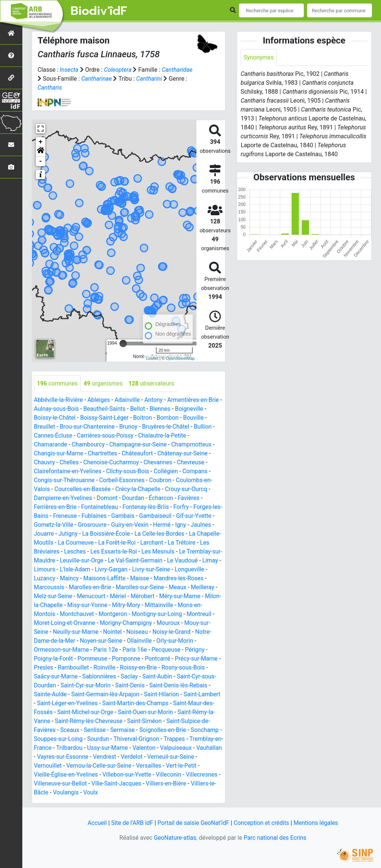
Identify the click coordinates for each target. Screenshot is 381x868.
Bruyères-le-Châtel (168, 427)
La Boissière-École (107, 534)
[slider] (123, 343)
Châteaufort (139, 454)
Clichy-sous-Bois (129, 472)
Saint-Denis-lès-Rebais (180, 686)
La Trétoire (208, 543)
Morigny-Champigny (157, 623)
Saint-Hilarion (163, 695)
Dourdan (134, 498)
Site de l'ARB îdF (131, 823)
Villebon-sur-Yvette (128, 775)
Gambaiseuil (166, 516)
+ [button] (41, 142)
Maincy (107, 579)
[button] (41, 152)
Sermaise (124, 730)
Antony (155, 400)
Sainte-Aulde (51, 695)
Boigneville (194, 409)
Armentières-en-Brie (195, 400)
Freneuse (75, 516)
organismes (104, 383)
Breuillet (45, 427)
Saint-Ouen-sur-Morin (147, 712)
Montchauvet (102, 614)
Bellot (142, 409)
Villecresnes (204, 775)
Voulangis (66, 793)
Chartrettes (103, 454)
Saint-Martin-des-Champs (137, 704)
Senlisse (96, 730)
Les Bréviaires (55, 552)
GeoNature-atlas (175, 838)
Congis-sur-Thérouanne (65, 480)
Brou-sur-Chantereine (88, 427)
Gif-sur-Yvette (205, 516)
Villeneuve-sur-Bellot (64, 784)
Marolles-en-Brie (121, 588)
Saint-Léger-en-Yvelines (68, 704)
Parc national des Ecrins (275, 838)
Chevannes (160, 463)
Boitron (144, 418)
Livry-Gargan (161, 570)
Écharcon (163, 498)
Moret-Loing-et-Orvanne (95, 623)
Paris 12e (107, 650)
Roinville (109, 668)
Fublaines (104, 516)
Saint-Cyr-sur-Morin (87, 686)
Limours (93, 570)
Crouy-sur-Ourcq (188, 489)
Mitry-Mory (165, 605)
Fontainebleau (101, 507)
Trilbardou (78, 748)
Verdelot (161, 757)
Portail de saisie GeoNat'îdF (193, 823)
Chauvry (45, 463)
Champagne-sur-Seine (140, 445)
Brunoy (130, 427)
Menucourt (120, 596)
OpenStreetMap (180, 358)
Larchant (178, 543)
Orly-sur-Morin (193, 641)
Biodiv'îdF (99, 11)
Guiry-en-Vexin (134, 525)
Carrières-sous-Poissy (106, 436)
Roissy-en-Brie (143, 668)
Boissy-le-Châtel (55, 418)
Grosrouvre (96, 525)
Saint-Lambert (204, 695)
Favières (191, 498)
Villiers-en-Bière (171, 784)
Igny (186, 525)
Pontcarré (159, 659)
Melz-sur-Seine (82, 596)
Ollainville (157, 641)
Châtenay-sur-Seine (185, 454)
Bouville (196, 418)
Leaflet (152, 358)
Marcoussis (79, 588)
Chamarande (51, 445)
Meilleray (46, 596)
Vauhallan (47, 757)
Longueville (52, 579)
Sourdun (102, 739)
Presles (47, 668)
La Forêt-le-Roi (143, 543)
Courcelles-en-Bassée (83, 489)
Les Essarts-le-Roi (129, 552)
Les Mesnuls (174, 552)
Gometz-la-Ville (57, 525)
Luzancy (82, 579)
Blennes (165, 409)
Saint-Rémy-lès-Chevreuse (89, 721)
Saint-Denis (132, 686)
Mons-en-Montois (57, 614)
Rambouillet (77, 668)
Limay (70, 570)
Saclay (131, 677)
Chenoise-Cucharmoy (112, 463)
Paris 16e (136, 650)
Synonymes (259, 57)
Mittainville (199, 605)
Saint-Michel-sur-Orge (86, 712)
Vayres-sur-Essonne (91, 757)
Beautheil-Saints (108, 409)
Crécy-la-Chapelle (139, 489)
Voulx (91, 793)
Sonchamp (207, 730)
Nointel (140, 632)
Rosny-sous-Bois (188, 668)
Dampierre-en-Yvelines (63, 498)
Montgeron (139, 614)
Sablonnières (100, 677)
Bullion (205, 427)
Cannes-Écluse (53, 436)
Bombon (169, 418)
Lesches (89, 552)
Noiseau (165, 632)
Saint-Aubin (159, 677)
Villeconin (171, 775)
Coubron (162, 480)
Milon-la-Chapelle (78, 605)
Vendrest (133, 757)
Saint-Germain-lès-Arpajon (106, 695)
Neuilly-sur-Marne (103, 632)
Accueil (96, 823)
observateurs (153, 383)
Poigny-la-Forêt (54, 659)
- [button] (41, 161)
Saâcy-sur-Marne (56, 677)
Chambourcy (89, 445)
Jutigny (68, 534)
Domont (108, 498)
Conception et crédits (262, 823)
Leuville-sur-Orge (119, 561)
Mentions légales (317, 823)
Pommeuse (93, 659)
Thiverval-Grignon (141, 739)
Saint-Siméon (146, 721)
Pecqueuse (168, 650)
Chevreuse (193, 463)
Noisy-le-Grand (200, 632)
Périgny (197, 650)
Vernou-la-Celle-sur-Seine (119, 766)
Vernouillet (67, 766)
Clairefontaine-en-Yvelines (68, 472)
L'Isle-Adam (124, 570)
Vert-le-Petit (202, 766)
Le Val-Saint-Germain (173, 561)
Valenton (153, 748)
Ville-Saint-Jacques (121, 784)
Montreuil (47, 623)
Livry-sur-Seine (201, 570)
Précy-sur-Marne (198, 659)
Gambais (133, 516)
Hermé (167, 525)
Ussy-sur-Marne (116, 748)
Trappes (179, 739)
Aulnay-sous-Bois (60, 409)
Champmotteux (194, 445)
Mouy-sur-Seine (54, 632)
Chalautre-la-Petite (164, 436)
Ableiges (100, 400)
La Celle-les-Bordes (161, 534)
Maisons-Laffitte (143, 579)
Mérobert (172, 596)
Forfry (183, 507)
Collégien (168, 472)
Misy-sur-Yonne (126, 605)
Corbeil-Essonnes (123, 480)
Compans (197, 472)
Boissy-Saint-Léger (105, 418)
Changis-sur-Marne (59, 454)
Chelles (70, 463)
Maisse (179, 579)
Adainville (129, 400)
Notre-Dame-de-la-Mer (63, 641)
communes (57, 383)
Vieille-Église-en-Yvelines (66, 775)
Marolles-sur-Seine (172, 588)
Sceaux (70, 730)
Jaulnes (206, 525)
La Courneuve (101, 543)
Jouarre (44, 534)
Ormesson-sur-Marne (62, 650)
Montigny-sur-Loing (183, 614)
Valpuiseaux (186, 748)
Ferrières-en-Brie (55, 507)
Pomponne (127, 659)
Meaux (210, 588)
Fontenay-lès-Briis (147, 507)
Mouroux (200, 623)
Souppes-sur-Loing (62, 739)
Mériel (147, 596)
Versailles (169, 766)
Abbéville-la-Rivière (59, 400)
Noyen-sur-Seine (118, 641)
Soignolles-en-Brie (164, 730)
